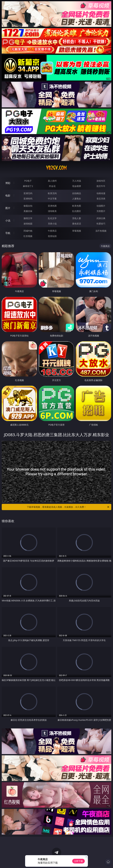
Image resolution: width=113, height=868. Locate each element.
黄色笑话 (77, 224)
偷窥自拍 (28, 206)
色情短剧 (52, 236)
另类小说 (52, 224)
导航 (8, 233)
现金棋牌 (77, 186)
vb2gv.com (56, 168)
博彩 (8, 183)
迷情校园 (28, 224)
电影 (8, 196)
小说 (8, 221)
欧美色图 (77, 206)
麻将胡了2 (28, 186)
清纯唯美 (52, 211)
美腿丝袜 (28, 211)
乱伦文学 (52, 218)
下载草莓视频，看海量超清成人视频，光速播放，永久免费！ (68, 507)
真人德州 (52, 181)
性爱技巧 (101, 224)
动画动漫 (101, 193)
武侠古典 (101, 218)
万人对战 (77, 181)
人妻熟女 (77, 199)
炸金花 (52, 186)
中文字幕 (52, 199)
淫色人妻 (77, 218)
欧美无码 (52, 193)
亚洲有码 (28, 199)
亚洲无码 (28, 193)
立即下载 (78, 861)
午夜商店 (52, 231)
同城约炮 (28, 231)
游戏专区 (101, 181)
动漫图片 (101, 206)
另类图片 (101, 211)
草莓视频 (77, 231)
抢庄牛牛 (101, 186)
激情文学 (28, 218)
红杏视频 (28, 236)
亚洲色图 (52, 206)
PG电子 (28, 181)
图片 (8, 208)
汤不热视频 (101, 231)
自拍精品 (77, 193)
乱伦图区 (77, 211)
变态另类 (101, 199)
